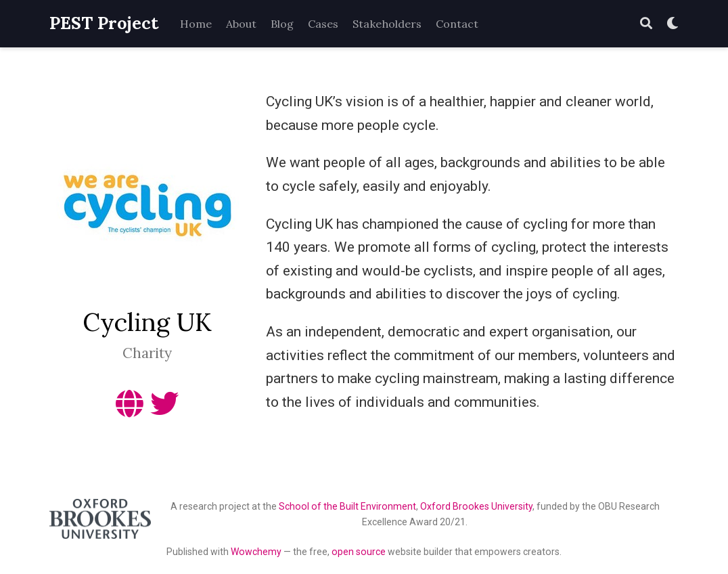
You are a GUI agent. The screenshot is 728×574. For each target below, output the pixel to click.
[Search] (646, 24)
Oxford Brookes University (476, 506)
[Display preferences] (673, 24)
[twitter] (164, 410)
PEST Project (104, 23)
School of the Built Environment (347, 506)
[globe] (130, 410)
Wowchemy (256, 552)
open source (359, 552)
